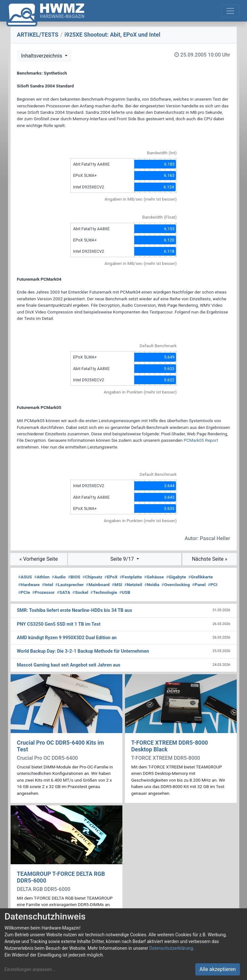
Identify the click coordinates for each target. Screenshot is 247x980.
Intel (47, 585)
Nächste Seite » (209, 559)
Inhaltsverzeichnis (42, 56)
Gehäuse (154, 577)
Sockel (80, 592)
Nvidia (152, 585)
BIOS (74, 577)
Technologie (104, 592)
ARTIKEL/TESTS (38, 35)
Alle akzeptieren (218, 969)
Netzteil (133, 585)
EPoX (111, 577)
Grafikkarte (201, 577)
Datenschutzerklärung (171, 948)
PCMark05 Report (201, 440)
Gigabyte (176, 577)
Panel (199, 585)
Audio (59, 577)
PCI (213, 585)
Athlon (42, 577)
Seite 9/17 (123, 559)
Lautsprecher (70, 585)
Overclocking (176, 585)
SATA (64, 592)
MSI (117, 585)
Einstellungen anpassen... (30, 969)
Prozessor (43, 592)
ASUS (25, 577)
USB (125, 592)
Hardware (29, 585)
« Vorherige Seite (39, 559)
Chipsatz (93, 577)
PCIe (24, 592)
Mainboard (98, 585)
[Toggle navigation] (230, 11)
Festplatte (131, 577)
